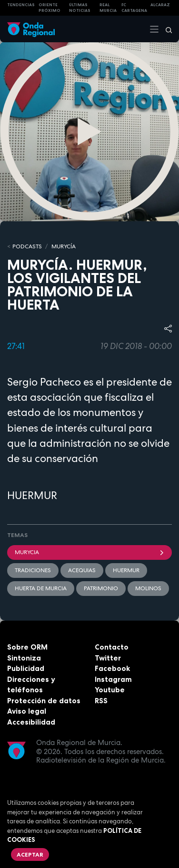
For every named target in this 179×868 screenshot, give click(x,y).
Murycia (89, 552)
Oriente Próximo (50, 8)
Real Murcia (108, 8)
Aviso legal (27, 711)
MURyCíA (64, 246)
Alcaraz (160, 5)
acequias (82, 570)
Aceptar (30, 854)
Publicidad (26, 668)
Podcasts (27, 246)
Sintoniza (24, 658)
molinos (148, 588)
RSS (101, 701)
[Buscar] (166, 29)
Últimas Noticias (80, 8)
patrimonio (101, 588)
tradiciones (33, 570)
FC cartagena (134, 8)
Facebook (112, 668)
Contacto (112, 647)
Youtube (110, 690)
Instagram (113, 679)
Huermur (126, 570)
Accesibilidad (31, 722)
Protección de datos (44, 701)
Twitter (108, 658)
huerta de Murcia (41, 588)
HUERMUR (32, 495)
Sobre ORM (27, 647)
